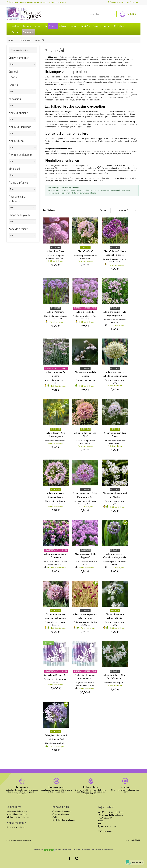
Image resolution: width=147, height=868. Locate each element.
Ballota (91, 154)
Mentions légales (130, 840)
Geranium (86, 151)
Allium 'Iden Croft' (56, 251)
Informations (107, 807)
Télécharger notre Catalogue (18, 817)
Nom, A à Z (128, 210)
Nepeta (48, 154)
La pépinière (22, 787)
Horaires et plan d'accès (16, 827)
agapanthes (133, 112)
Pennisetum (70, 151)
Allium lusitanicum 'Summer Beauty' (56, 495)
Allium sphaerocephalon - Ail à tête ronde (85, 616)
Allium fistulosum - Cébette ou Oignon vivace (115, 374)
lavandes (70, 154)
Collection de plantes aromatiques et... (85, 677)
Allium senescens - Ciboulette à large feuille (115, 556)
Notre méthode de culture (17, 814)
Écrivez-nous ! (107, 832)
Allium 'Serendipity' (85, 312)
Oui (14, 77)
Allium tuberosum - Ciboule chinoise (115, 616)
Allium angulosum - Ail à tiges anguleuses (115, 314)
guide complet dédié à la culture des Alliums (78, 193)
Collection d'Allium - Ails (56, 675)
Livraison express (56, 787)
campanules (96, 151)
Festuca (78, 151)
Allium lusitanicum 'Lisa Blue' (85, 435)
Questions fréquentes (61, 814)
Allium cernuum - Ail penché (56, 374)
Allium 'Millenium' (56, 312)
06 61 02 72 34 (62, 2)
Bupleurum (117, 154)
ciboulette (94, 139)
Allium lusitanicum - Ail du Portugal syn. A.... (85, 495)
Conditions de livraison (61, 811)
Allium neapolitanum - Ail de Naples (115, 495)
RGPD (138, 840)
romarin (78, 154)
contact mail (48, 2)
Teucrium (108, 154)
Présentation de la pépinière (17, 811)
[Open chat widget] (133, 861)
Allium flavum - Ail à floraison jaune (56, 435)
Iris (109, 151)
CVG (54, 817)
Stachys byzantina (118, 151)
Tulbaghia (56, 122)
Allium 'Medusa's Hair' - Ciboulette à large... (115, 253)
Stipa (62, 151)
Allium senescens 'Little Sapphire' (85, 556)
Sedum (54, 154)
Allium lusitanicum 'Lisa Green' (115, 435)
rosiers (104, 151)
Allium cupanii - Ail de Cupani (85, 374)
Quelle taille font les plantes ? (64, 820)
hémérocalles (132, 151)
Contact (125, 787)
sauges (85, 154)
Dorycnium (99, 154)
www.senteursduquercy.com (22, 841)
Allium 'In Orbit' (85, 251)
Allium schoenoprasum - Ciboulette (56, 556)
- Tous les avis (73, 850)
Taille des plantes (91, 787)
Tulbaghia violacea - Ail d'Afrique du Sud (56, 737)
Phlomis (128, 154)
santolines (62, 154)
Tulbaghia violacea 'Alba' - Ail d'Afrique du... (115, 677)
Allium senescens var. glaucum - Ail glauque (56, 616)
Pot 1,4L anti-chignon (56, 261)
